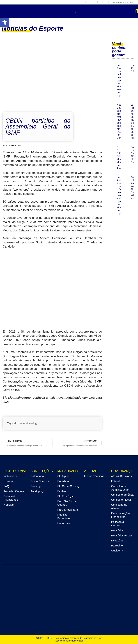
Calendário (37, 476)
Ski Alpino (63, 476)
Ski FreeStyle (66, 496)
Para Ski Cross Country (67, 503)
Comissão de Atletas (119, 506)
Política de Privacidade (11, 498)
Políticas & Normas (118, 524)
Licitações (117, 540)
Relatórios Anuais (122, 535)
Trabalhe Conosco (15, 491)
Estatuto (116, 481)
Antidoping (37, 491)
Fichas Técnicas (94, 476)
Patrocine (117, 545)
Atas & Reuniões (121, 476)
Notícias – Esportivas (64, 516)
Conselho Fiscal (121, 500)
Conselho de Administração (120, 488)
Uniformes (64, 523)
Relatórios (117, 530)
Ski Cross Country (68, 486)
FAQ (6, 486)
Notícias (9, 505)
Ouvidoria (117, 550)
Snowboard (64, 481)
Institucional (11, 476)
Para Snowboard (68, 510)
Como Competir (40, 481)
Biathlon (62, 491)
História (8, 481)
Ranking (36, 486)
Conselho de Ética (122, 495)
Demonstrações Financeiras (121, 515)
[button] (75, 12)
